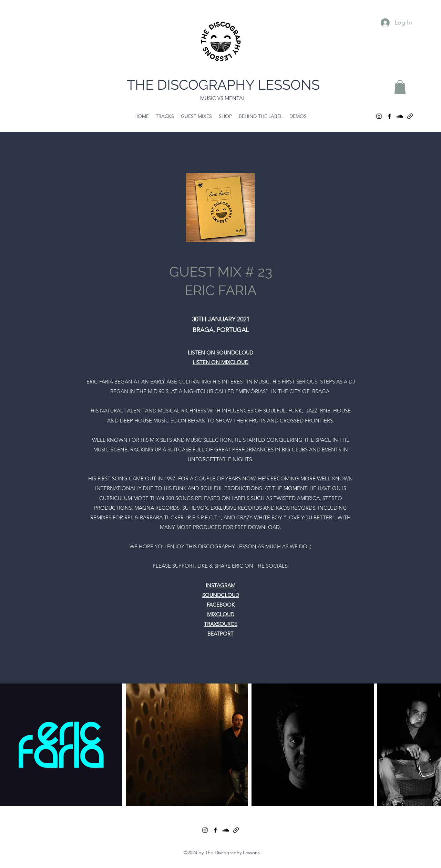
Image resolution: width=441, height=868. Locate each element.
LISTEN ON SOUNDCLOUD (220, 353)
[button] (400, 87)
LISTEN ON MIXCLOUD (220, 362)
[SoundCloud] (400, 116)
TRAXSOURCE (221, 624)
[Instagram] (379, 116)
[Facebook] (389, 116)
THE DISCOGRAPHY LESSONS (223, 85)
